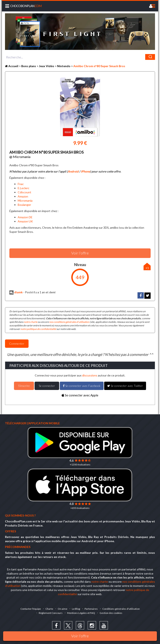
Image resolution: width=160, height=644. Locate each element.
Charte (49, 609)
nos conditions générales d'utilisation (69, 322)
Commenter (17, 344)
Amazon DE (25, 217)
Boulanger (24, 205)
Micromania (25, 200)
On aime (62, 609)
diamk (16, 292)
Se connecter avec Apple (80, 395)
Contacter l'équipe (31, 609)
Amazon (23, 196)
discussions (90, 375)
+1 (147, 268)
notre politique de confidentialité (38, 329)
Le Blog (76, 609)
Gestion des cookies (111, 613)
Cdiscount (24, 192)
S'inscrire (24, 386)
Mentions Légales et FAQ (81, 613)
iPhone (85, 171)
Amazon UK (25, 221)
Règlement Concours (51, 613)
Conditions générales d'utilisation (121, 609)
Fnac (21, 184)
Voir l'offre (80, 636)
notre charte (31, 322)
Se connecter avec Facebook (82, 386)
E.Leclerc (24, 188)
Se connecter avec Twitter (125, 386)
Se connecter (47, 386)
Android (73, 171)
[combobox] (80, 57)
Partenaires (91, 609)
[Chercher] (150, 57)
